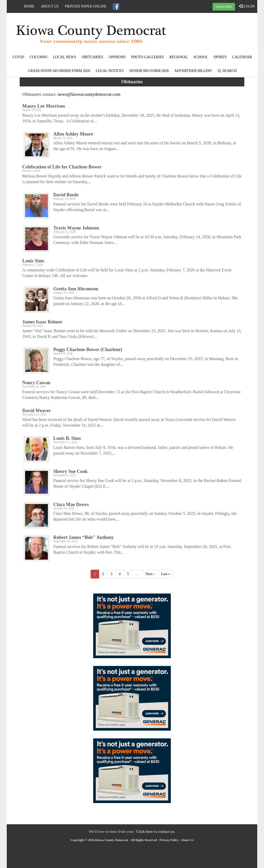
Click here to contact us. (156, 831)
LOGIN (247, 6)
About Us (50, 6)
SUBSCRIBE (224, 7)
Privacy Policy (169, 840)
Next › (150, 574)
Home (29, 6)
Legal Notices (110, 71)
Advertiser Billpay (193, 71)
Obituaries (92, 57)
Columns (39, 57)
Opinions (117, 57)
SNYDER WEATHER (215, 32)
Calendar (242, 57)
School (201, 57)
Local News (64, 57)
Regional (179, 57)
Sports (220, 57)
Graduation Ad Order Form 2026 (59, 71)
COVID (18, 57)
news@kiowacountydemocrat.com (89, 94)
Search (227, 71)
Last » (166, 574)
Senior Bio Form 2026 (149, 71)
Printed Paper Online (86, 6)
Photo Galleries (148, 57)
